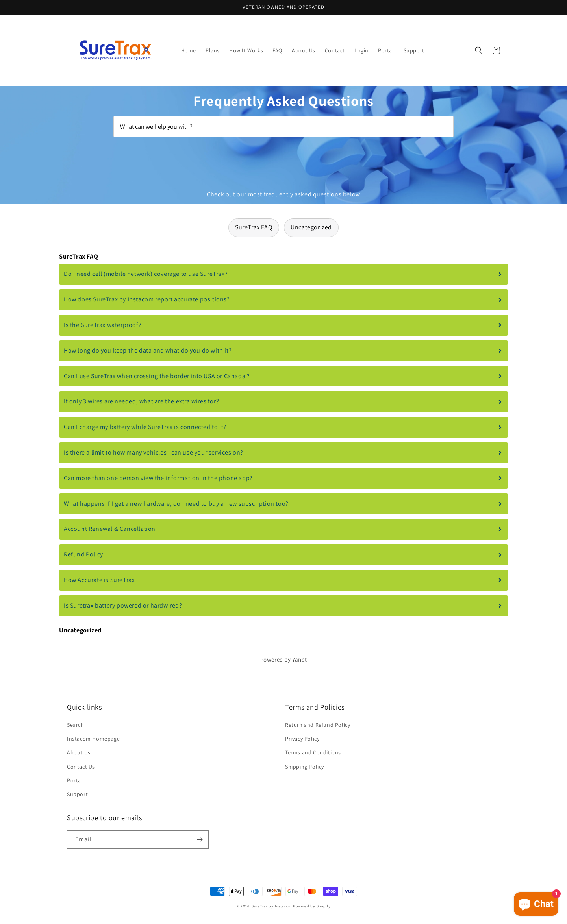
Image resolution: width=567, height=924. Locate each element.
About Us (79, 752)
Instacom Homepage (93, 739)
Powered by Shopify (312, 906)
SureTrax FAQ (254, 227)
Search (76, 725)
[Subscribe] (200, 840)
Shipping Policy (305, 767)
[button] (479, 50)
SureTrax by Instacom (272, 906)
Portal (75, 780)
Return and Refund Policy (318, 725)
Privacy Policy (302, 739)
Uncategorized (311, 227)
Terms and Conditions (313, 752)
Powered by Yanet (284, 659)
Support (77, 794)
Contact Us (81, 767)
